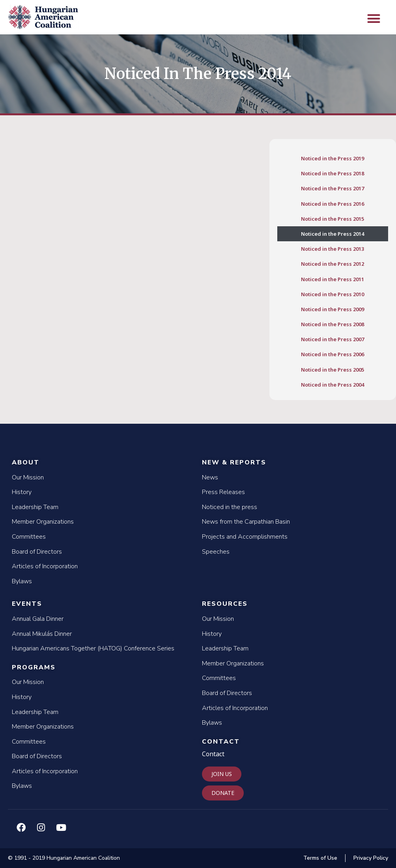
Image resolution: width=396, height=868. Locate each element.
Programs (34, 667)
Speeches (216, 552)
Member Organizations (43, 522)
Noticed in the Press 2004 (332, 385)
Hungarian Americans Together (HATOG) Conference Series (93, 648)
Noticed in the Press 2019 (332, 158)
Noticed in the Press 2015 (332, 219)
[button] (374, 18)
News (210, 477)
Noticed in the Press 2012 (332, 264)
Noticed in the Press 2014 (332, 234)
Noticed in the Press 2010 (332, 294)
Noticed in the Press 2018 (332, 173)
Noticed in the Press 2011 (332, 279)
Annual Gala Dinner (38, 619)
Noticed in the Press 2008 (332, 324)
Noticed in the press (230, 507)
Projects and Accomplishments (245, 537)
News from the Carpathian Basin (246, 522)
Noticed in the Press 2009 (332, 309)
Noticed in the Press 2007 (332, 339)
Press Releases (223, 492)
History (22, 492)
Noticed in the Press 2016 (332, 204)
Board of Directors (37, 552)
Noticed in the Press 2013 (332, 249)
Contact (221, 742)
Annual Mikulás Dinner (42, 634)
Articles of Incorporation (45, 566)
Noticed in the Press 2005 (332, 370)
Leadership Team (35, 507)
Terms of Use (320, 858)
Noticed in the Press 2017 (332, 188)
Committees (29, 537)
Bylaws (22, 581)
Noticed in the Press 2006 (332, 354)
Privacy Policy (371, 858)
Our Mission (28, 477)
